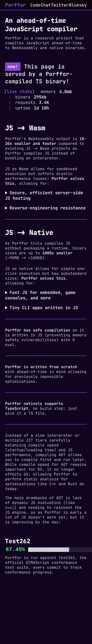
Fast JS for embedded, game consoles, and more (40, 295)
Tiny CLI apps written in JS (44, 308)
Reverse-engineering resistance (48, 208)
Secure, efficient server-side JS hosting (44, 195)
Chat (46, 5)
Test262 (67, 558)
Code (35, 5)
